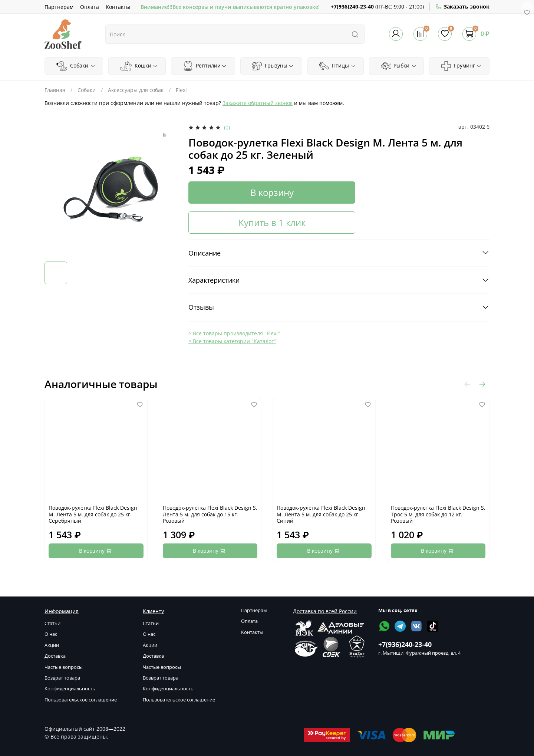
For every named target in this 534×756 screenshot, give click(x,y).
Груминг (461, 66)
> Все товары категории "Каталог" (232, 341)
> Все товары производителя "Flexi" (234, 333)
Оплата (90, 7)
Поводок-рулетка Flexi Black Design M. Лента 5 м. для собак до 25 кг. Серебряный (93, 514)
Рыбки (399, 66)
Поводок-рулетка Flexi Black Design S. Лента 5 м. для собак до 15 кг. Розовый (210, 514)
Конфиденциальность (70, 689)
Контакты (118, 7)
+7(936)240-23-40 (352, 6)
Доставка (55, 656)
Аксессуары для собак (136, 90)
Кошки (139, 66)
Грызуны (273, 66)
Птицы (338, 66)
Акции (52, 645)
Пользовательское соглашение (81, 700)
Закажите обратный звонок (258, 103)
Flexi (181, 90)
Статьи (52, 623)
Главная (55, 90)
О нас (51, 634)
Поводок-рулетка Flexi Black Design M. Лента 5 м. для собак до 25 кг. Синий (321, 514)
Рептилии (205, 66)
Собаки (76, 66)
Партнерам (59, 7)
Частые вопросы (64, 667)
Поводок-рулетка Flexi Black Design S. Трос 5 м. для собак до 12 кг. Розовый (438, 514)
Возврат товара (62, 678)
